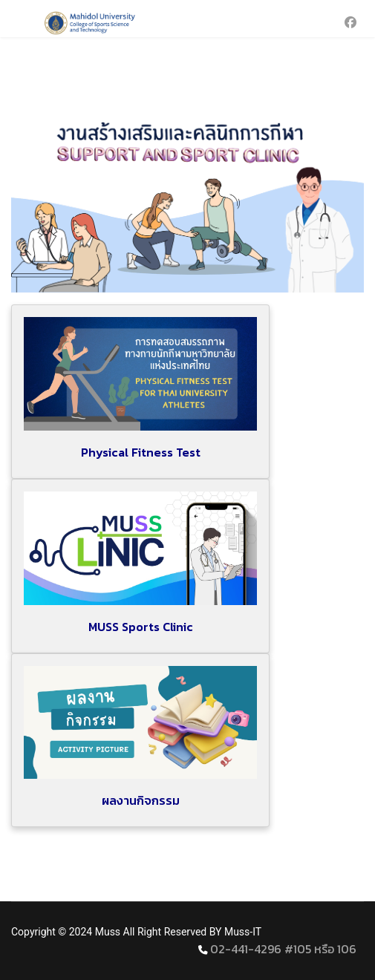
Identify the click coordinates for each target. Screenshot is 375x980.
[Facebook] (350, 22)
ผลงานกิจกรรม (141, 800)
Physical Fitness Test (141, 452)
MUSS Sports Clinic (141, 627)
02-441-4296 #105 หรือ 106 (283, 949)
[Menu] (20, 22)
